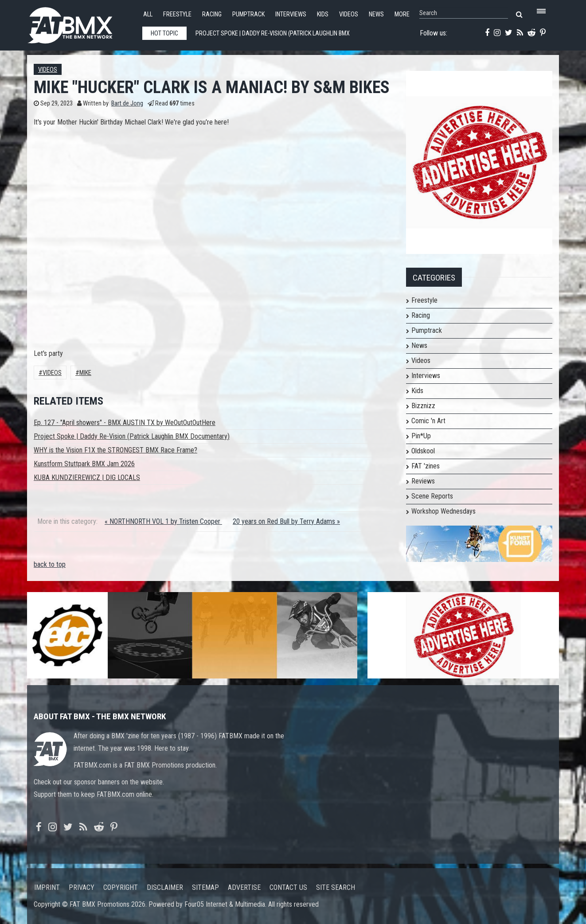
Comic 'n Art (428, 421)
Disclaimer (165, 887)
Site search (336, 887)
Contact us (288, 887)
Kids (323, 14)
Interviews (291, 14)
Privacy (82, 887)
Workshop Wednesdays (443, 511)
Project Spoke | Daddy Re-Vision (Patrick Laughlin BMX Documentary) (132, 436)
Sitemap (205, 887)
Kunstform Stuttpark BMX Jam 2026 (84, 464)
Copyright (121, 887)
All (148, 14)
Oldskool (423, 451)
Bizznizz (423, 406)
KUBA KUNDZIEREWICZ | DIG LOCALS (87, 478)
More (402, 14)
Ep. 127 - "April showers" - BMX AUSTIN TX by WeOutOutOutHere (125, 423)
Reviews (423, 481)
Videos (349, 14)
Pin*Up (421, 436)
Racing (212, 14)
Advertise (244, 887)
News (376, 14)
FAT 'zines (426, 466)
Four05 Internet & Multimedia (225, 904)
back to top (50, 564)
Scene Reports (432, 496)
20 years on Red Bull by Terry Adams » (286, 521)
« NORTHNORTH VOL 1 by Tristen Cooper (163, 521)
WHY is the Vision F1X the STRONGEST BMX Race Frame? (115, 450)
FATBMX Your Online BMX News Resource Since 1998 (80, 23)
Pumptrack (248, 14)
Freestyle (177, 14)
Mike (85, 373)
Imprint (47, 887)
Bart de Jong (127, 103)
